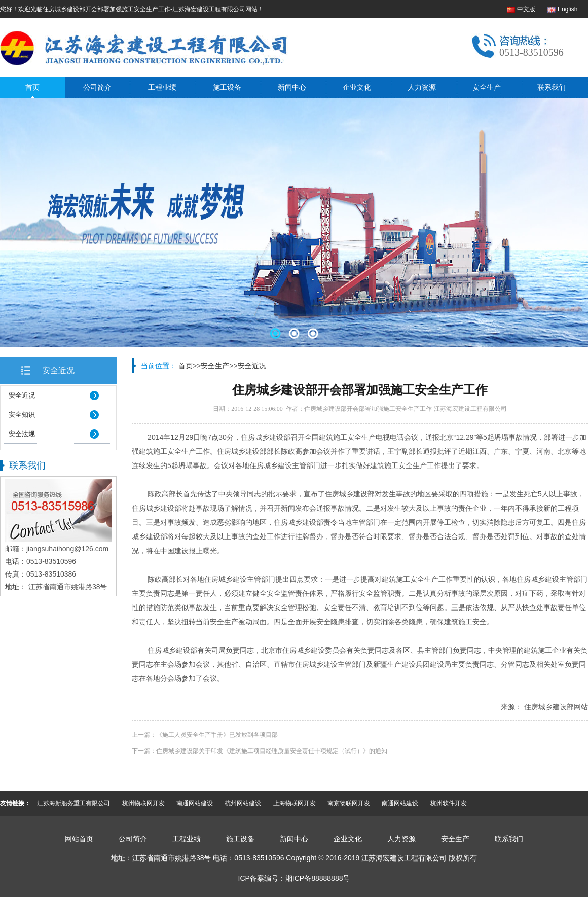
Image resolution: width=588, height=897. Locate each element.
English (567, 9)
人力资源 (422, 87)
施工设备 (227, 87)
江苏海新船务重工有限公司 (73, 803)
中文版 (526, 9)
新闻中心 (292, 87)
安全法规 (22, 434)
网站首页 (79, 839)
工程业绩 (162, 87)
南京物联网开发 (349, 803)
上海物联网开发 (295, 803)
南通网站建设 (195, 803)
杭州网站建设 (243, 803)
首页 (32, 87)
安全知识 (22, 415)
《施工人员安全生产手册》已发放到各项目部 (217, 735)
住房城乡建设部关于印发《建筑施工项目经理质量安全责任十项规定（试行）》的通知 (272, 751)
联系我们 (552, 87)
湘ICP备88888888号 (318, 878)
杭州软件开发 (449, 803)
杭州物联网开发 (143, 803)
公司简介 (97, 87)
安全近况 (58, 370)
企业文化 (357, 87)
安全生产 (487, 87)
